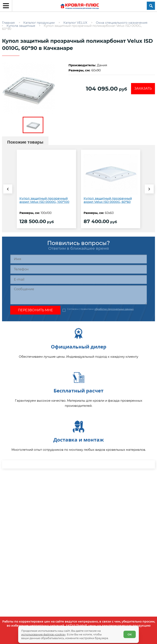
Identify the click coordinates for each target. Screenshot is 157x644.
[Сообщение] (78, 295)
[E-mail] (78, 279)
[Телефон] (78, 269)
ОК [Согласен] (130, 634)
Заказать (143, 88)
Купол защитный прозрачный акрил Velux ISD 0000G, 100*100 (44, 200)
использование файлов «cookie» (43, 634)
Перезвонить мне (35, 310)
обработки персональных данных (114, 309)
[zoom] (33, 88)
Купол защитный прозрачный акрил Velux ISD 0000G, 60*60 (108, 200)
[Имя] (78, 259)
